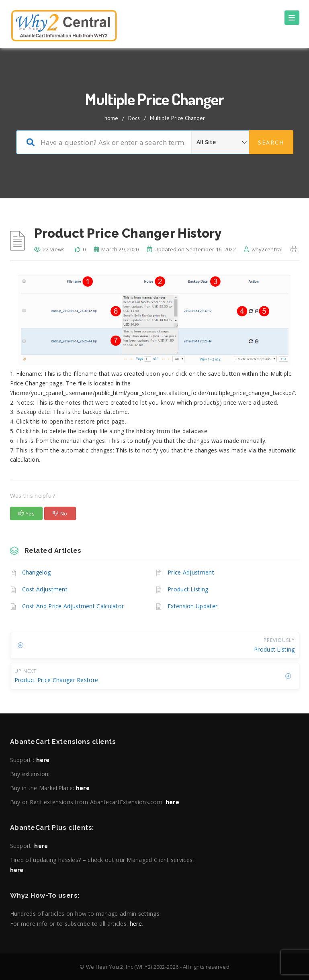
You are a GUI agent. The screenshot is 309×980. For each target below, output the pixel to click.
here (43, 760)
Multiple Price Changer (177, 118)
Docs (134, 118)
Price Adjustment (191, 572)
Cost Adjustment (45, 589)
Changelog (37, 572)
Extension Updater (192, 606)
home (111, 118)
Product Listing (188, 589)
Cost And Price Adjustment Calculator (73, 606)
